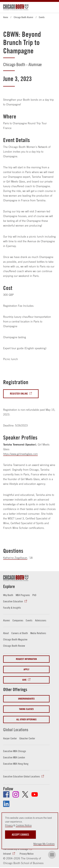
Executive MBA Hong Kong (16, 764)
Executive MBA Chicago (15, 751)
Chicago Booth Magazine (15, 639)
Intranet (7, 854)
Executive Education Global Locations (22, 776)
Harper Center (10, 738)
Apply (26, 670)
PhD (34, 595)
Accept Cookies (20, 835)
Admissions (41, 620)
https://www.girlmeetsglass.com (21, 454)
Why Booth (8, 595)
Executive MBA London (14, 757)
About (6, 633)
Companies (18, 620)
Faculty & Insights (12, 608)
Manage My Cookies (44, 844)
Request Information (26, 659)
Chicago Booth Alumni (23, 17)
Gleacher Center (27, 738)
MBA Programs (23, 595)
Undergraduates (26, 699)
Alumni (7, 620)
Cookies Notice (24, 825)
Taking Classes (26, 709)
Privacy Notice (27, 854)
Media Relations (38, 633)
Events (42, 17)
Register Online (19, 394)
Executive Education (13, 602)
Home (6, 17)
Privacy (9, 825)
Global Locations (17, 729)
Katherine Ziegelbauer (16, 558)
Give (24, 680)
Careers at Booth (20, 633)
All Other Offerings (26, 720)
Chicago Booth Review (14, 646)
